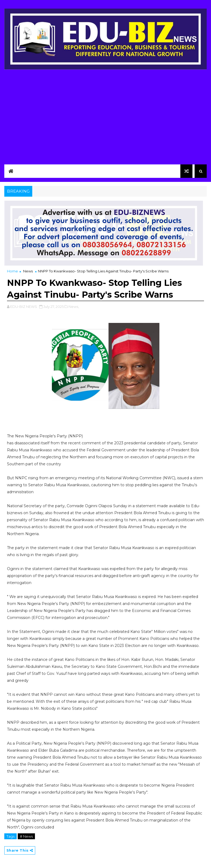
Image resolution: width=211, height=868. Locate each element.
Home (12, 271)
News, (74, 307)
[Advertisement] (106, 116)
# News (26, 836)
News (28, 271)
